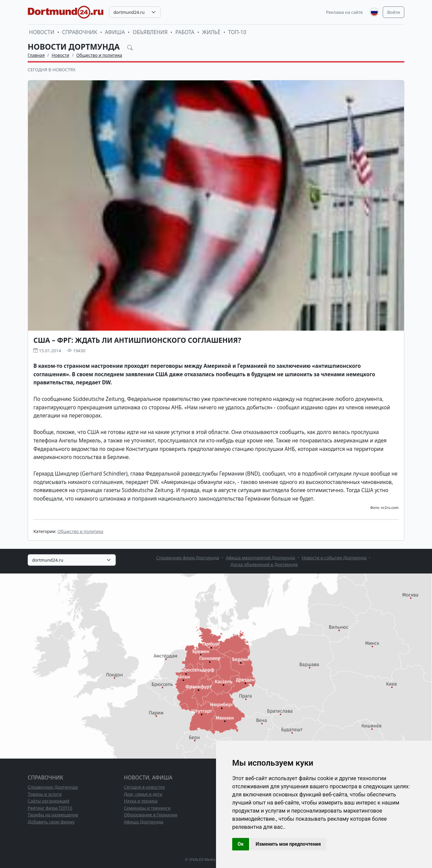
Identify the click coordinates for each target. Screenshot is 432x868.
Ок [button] (241, 844)
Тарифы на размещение (53, 815)
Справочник (80, 32)
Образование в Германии (151, 815)
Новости (42, 32)
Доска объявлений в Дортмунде (264, 564)
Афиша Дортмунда (144, 822)
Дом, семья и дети (143, 794)
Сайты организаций (48, 801)
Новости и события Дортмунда (334, 558)
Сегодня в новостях (51, 70)
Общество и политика (99, 55)
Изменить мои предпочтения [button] (288, 844)
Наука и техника (141, 801)
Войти (394, 12)
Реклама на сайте (344, 12)
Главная (36, 55)
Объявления (150, 32)
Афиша (115, 32)
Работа (185, 32)
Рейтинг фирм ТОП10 (50, 808)
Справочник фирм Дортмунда (188, 558)
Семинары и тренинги (147, 808)
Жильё (211, 32)
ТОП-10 (237, 32)
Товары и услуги (45, 794)
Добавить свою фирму (51, 822)
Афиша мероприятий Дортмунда (260, 558)
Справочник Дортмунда (53, 787)
